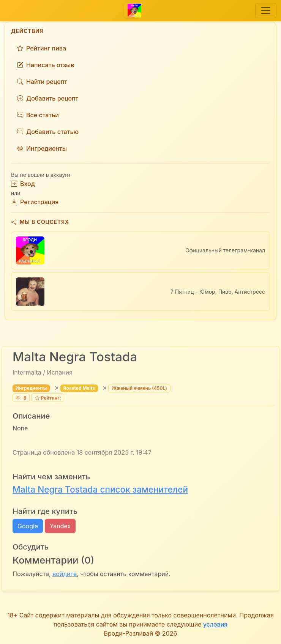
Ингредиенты (42, 148)
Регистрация (35, 202)
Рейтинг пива (42, 48)
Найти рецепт (42, 82)
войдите (65, 575)
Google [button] (28, 527)
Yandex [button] (60, 527)
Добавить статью (48, 132)
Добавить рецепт (48, 98)
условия (215, 624)
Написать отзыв (46, 65)
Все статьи (38, 115)
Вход (23, 184)
